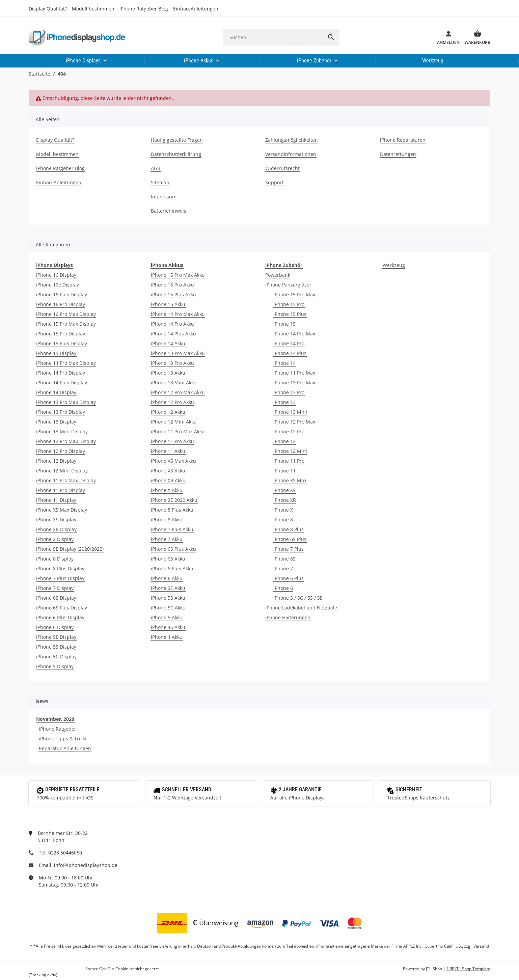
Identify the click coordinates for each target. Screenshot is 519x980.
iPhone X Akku (167, 490)
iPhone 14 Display (56, 392)
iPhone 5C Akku (168, 608)
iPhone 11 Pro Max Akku (178, 431)
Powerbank (278, 275)
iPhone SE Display (56, 637)
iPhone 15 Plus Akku (173, 294)
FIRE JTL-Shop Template (468, 969)
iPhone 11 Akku (168, 451)
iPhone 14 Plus (290, 353)
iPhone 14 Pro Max (294, 334)
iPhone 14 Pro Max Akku (178, 314)
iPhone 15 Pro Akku (172, 285)
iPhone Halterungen (288, 617)
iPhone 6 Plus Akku (172, 568)
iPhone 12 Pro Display (61, 451)
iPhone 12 (284, 441)
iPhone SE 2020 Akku (174, 500)
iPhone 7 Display (55, 588)
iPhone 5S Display (56, 647)
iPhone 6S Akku (168, 559)
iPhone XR (285, 500)
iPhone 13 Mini (290, 412)
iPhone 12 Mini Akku (174, 422)
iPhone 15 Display (56, 353)
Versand (481, 946)
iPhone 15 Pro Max (294, 294)
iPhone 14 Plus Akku (173, 334)
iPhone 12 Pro (289, 431)
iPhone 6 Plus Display (60, 617)
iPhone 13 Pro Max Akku (178, 353)
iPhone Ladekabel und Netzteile (301, 608)
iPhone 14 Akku (168, 343)
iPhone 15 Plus (290, 314)
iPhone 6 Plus (289, 578)
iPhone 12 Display (56, 461)
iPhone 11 (284, 471)
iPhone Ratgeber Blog (144, 9)
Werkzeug (394, 265)
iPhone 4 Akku (167, 637)
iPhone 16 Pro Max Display (66, 314)
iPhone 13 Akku (168, 373)
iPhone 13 (284, 402)
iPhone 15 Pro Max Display (66, 324)
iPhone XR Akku (168, 480)
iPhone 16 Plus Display (62, 294)
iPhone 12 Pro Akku (172, 402)
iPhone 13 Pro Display (61, 412)
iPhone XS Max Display (62, 510)
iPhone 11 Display (56, 500)
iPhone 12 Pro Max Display (66, 441)
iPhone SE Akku (168, 588)
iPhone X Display (55, 539)
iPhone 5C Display (56, 657)
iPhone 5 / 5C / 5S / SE (298, 598)
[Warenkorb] (475, 37)
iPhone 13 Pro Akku (172, 363)
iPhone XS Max (290, 480)
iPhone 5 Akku (167, 617)
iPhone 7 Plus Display (60, 578)
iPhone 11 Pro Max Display (66, 480)
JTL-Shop (434, 969)
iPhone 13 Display (56, 422)
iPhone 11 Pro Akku (172, 441)
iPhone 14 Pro (289, 343)
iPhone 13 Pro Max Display (66, 402)
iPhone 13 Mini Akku (174, 383)
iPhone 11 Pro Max (294, 373)
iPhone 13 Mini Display (62, 431)
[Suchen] (273, 37)
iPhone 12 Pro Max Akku (178, 392)
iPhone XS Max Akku (173, 461)
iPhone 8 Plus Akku (172, 510)
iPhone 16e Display (58, 285)
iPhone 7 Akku (167, 539)
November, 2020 (55, 719)
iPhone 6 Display (55, 627)
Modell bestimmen (93, 9)
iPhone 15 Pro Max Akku (178, 275)
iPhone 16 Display (56, 275)
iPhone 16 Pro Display (61, 304)
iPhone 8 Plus (289, 529)
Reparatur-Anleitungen (65, 748)
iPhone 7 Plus (289, 549)
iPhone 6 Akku (167, 578)
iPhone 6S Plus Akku (173, 549)
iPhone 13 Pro (289, 392)
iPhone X (283, 510)
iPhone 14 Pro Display (61, 373)
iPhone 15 (284, 324)
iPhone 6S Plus (290, 539)
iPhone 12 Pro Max (294, 422)
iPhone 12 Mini (290, 451)
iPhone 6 (283, 588)
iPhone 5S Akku (168, 598)
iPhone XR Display (56, 529)
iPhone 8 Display (55, 559)
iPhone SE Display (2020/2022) (70, 549)
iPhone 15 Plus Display (62, 343)
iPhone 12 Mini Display (62, 471)
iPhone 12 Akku (168, 412)
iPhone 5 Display (55, 666)
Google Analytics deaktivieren (57, 969)
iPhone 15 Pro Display (61, 334)
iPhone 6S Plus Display (62, 608)
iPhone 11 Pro (289, 461)
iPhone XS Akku (168, 471)
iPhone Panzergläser (288, 285)
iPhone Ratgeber (58, 729)
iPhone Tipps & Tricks (63, 739)
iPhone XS (284, 490)
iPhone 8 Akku (167, 520)
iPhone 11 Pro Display (61, 490)
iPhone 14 (284, 363)
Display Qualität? (48, 9)
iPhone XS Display (56, 520)
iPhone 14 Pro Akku (172, 324)
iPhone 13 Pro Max (294, 383)
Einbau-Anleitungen (196, 9)
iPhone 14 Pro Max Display (66, 363)
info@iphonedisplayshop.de (86, 865)
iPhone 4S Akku (168, 627)
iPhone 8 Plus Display (60, 568)
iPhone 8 (283, 520)
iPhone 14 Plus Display (62, 383)
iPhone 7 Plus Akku (172, 529)
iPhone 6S (284, 559)
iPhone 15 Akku (168, 304)
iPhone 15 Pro (289, 304)
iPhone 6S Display (56, 598)
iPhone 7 (283, 568)
